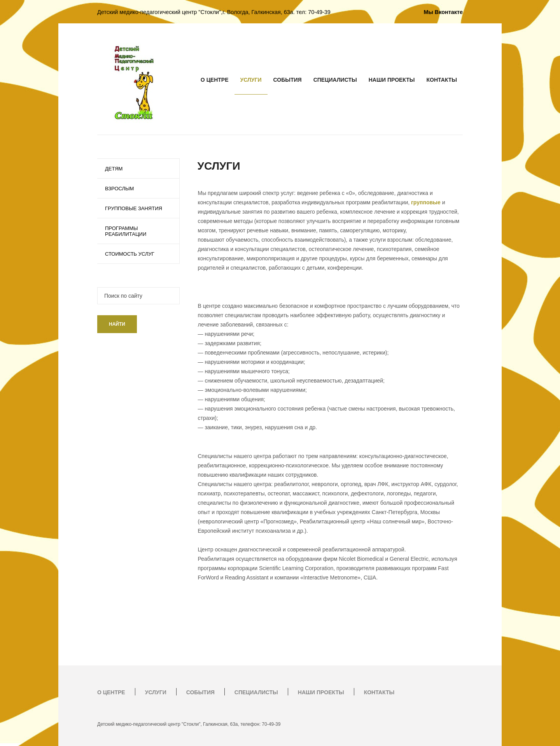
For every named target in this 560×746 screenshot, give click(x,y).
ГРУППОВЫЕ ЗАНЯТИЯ (134, 208)
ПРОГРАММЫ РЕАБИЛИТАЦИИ (126, 231)
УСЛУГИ (251, 80)
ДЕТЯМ (114, 169)
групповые (426, 202)
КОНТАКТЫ (442, 80)
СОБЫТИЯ (288, 80)
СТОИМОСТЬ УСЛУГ (130, 254)
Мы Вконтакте (443, 12)
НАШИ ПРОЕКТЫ (392, 80)
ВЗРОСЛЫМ (119, 189)
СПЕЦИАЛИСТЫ (335, 80)
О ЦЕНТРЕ (215, 80)
